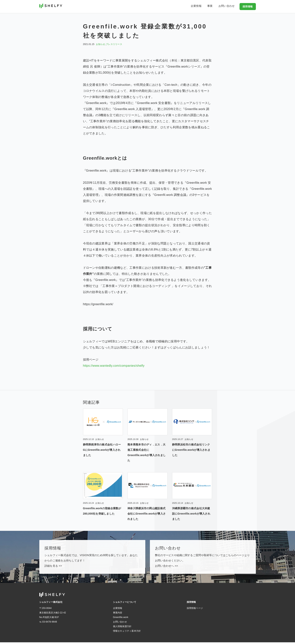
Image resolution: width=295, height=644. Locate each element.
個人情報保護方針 (122, 628)
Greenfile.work (121, 619)
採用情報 (248, 6)
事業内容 (118, 614)
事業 (214, 6)
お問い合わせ (228, 6)
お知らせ (101, 44)
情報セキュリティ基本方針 (127, 633)
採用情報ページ (195, 610)
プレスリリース (114, 44)
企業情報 (202, 6)
